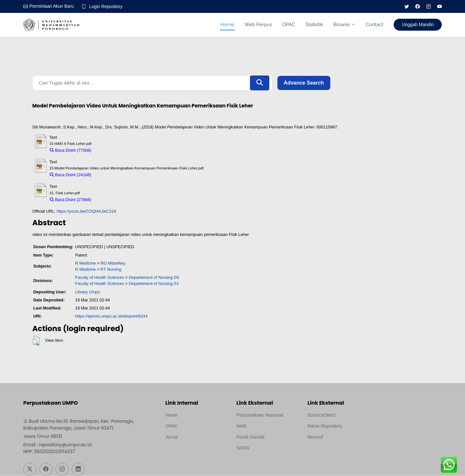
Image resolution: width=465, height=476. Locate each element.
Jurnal (171, 437)
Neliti (241, 426)
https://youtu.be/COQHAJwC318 (86, 212)
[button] (36, 341)
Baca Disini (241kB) (71, 175)
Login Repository (107, 6)
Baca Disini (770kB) (71, 151)
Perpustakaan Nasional (260, 415)
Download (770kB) (111, 151)
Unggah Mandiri (418, 25)
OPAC (289, 25)
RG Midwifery (113, 264)
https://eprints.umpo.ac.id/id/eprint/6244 (111, 317)
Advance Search (304, 83)
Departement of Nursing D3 (154, 278)
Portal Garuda (250, 437)
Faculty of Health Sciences (100, 278)
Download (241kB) (111, 175)
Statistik (314, 25)
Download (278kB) (111, 200)
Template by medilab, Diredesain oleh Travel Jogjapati (188, 453)
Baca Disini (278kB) (71, 200)
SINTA (243, 448)
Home (227, 25)
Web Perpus (258, 25)
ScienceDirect (321, 415)
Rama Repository (325, 426)
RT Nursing (111, 270)
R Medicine (86, 264)
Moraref (315, 437)
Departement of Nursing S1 (154, 284)
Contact (375, 25)
